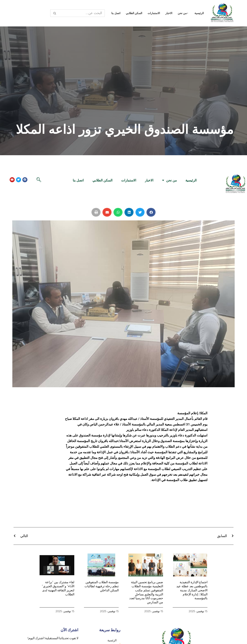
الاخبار (169, 13)
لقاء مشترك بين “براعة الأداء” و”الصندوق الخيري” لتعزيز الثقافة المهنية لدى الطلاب (58, 588)
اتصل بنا (116, 13)
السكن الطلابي (134, 13)
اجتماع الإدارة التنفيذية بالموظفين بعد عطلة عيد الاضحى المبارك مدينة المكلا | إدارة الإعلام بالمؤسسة (192, 590)
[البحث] (82, 13)
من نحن (169, 180)
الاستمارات (154, 13)
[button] (187, 13)
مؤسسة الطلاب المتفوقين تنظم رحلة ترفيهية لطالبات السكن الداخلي (102, 586)
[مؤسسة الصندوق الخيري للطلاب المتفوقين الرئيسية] (222, 13)
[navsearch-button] (39, 180)
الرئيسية (199, 13)
